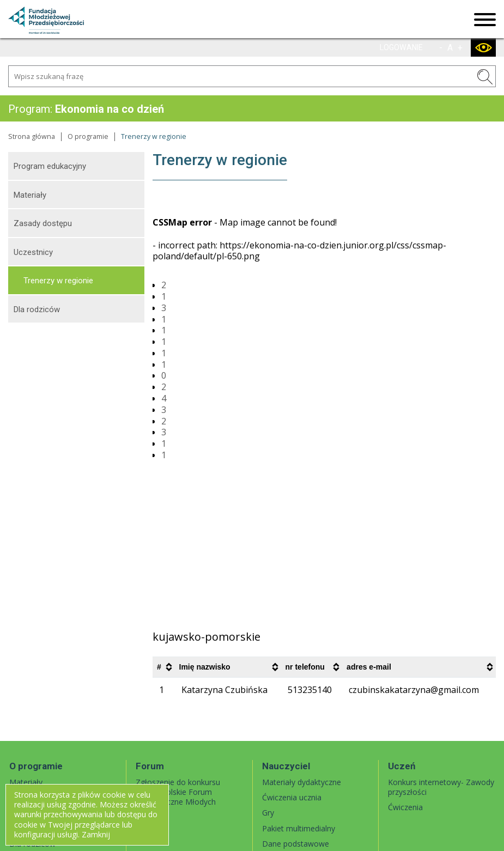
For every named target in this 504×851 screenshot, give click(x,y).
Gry (268, 813)
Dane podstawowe (296, 844)
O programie (88, 136)
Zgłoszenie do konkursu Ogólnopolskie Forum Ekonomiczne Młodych (178, 792)
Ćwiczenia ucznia (292, 797)
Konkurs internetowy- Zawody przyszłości (441, 787)
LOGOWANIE (401, 47)
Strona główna (32, 136)
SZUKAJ (485, 77)
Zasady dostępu (43, 223)
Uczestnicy (33, 252)
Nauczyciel (286, 766)
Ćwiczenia (405, 807)
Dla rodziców (37, 309)
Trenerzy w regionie (58, 281)
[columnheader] (164, 667)
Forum (150, 766)
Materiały (30, 195)
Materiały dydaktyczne (302, 782)
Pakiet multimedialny (299, 828)
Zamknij (96, 834)
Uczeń (402, 766)
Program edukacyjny (50, 166)
